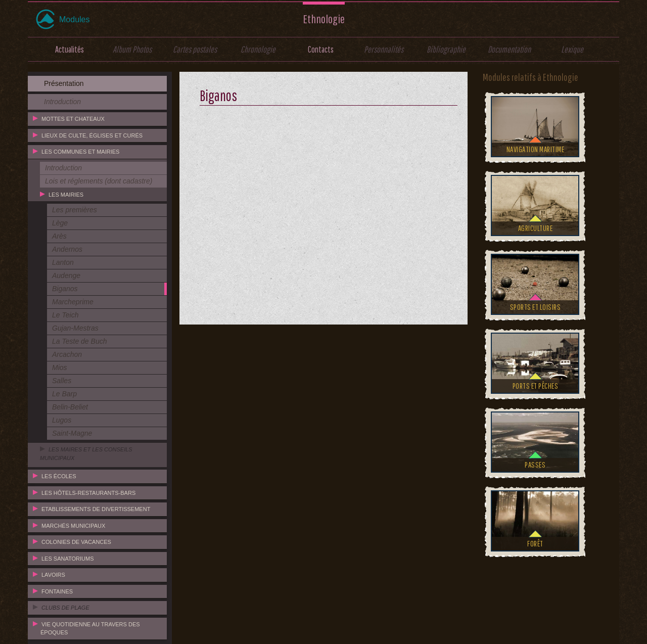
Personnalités (384, 49)
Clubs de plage (65, 608)
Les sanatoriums (68, 559)
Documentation (509, 49)
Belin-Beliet (70, 407)
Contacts (321, 49)
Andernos (67, 249)
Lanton (63, 262)
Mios (60, 367)
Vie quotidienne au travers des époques (90, 629)
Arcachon (67, 354)
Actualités (70, 49)
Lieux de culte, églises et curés (92, 135)
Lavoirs (53, 575)
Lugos (62, 420)
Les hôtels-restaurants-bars (88, 493)
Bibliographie (446, 49)
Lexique (572, 49)
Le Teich (65, 315)
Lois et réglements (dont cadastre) (99, 181)
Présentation (64, 83)
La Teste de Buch (79, 341)
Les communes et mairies (80, 152)
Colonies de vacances (76, 542)
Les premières (75, 210)
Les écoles (59, 476)
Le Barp (64, 394)
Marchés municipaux (73, 526)
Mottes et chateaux (73, 119)
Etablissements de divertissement (96, 509)
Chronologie (258, 49)
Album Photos (132, 49)
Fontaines (57, 591)
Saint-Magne (72, 433)
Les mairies (66, 195)
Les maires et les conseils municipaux (86, 454)
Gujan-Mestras (75, 328)
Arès (59, 236)
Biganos (65, 289)
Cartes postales (195, 49)
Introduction (62, 102)
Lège (60, 223)
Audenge (66, 275)
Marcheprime (73, 302)
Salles (62, 381)
